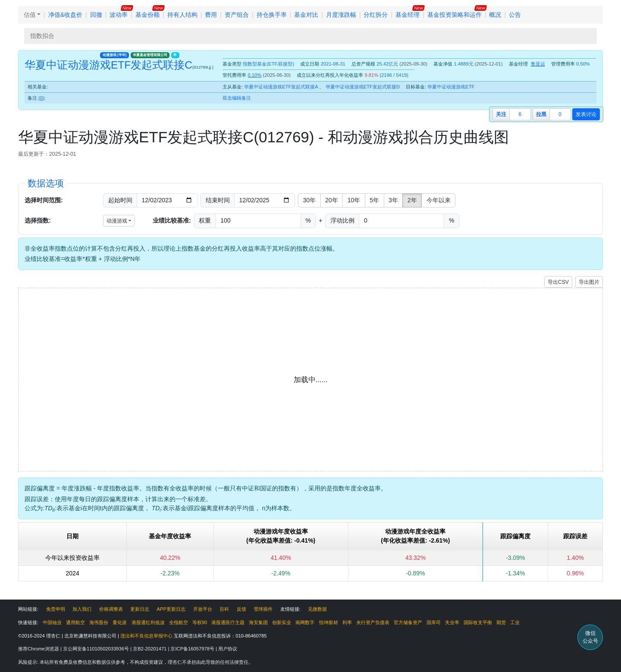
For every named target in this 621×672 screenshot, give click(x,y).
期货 (501, 622)
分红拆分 (376, 15)
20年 (332, 200)
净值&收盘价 (65, 15)
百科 (224, 609)
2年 (412, 200)
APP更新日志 (171, 609)
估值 (30, 15)
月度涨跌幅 (341, 15)
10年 (354, 200)
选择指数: (38, 220)
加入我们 (82, 609)
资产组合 (237, 15)
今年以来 (439, 200)
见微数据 (317, 609)
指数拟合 (42, 36)
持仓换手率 (272, 15)
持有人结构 (182, 15)
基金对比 (306, 15)
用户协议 (228, 649)
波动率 (119, 15)
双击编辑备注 (237, 98)
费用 (211, 15)
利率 (347, 622)
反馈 (241, 609)
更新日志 (140, 609)
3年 (393, 200)
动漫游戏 (115, 55)
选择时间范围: (44, 200)
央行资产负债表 (373, 622)
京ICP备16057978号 (193, 649)
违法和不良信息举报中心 (146, 636)
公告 (515, 15)
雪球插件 (263, 609)
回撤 (96, 15)
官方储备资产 (408, 622)
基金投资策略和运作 (455, 15)
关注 (501, 114)
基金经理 (408, 15)
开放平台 (203, 609)
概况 (495, 15)
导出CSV (558, 282)
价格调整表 (111, 609)
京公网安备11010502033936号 (97, 649)
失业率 (452, 622)
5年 (374, 200)
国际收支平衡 (478, 622)
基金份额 (147, 15)
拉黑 (541, 114)
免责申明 (56, 609)
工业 (515, 622)
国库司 (434, 622)
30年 (310, 200)
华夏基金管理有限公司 (150, 55)
